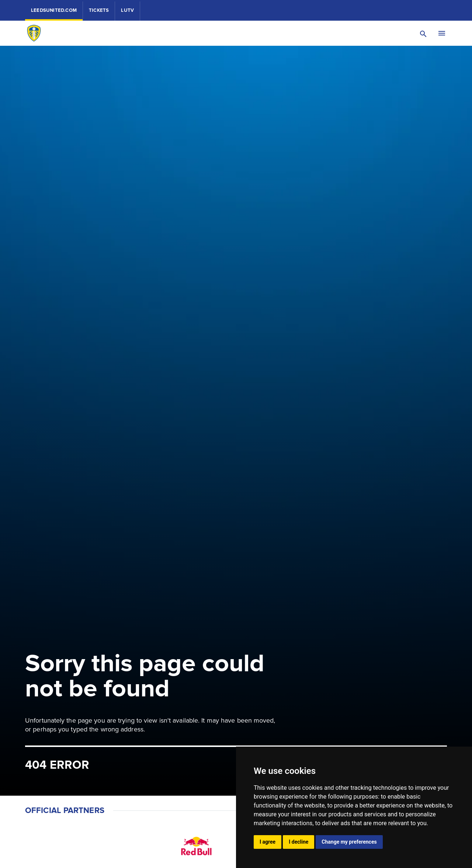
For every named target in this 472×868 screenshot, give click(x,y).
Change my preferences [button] (349, 842)
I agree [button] (268, 842)
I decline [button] (299, 842)
